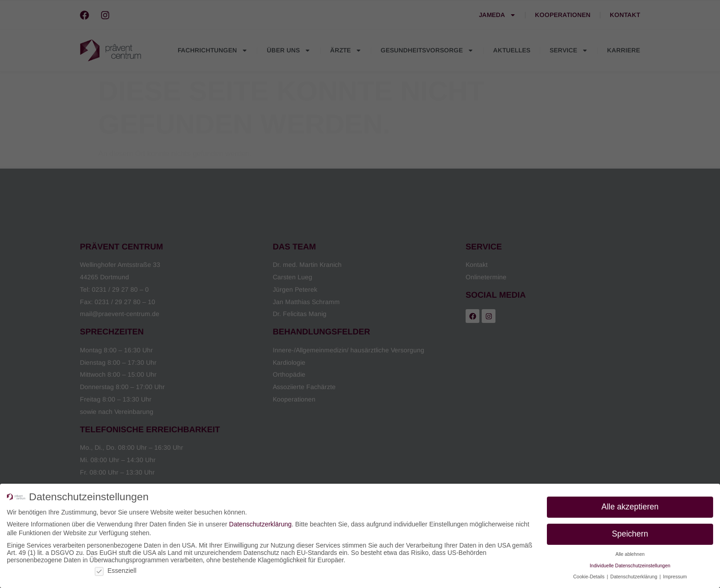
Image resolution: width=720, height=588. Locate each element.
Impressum (675, 577)
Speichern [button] (630, 534)
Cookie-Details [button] (589, 577)
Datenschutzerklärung (260, 524)
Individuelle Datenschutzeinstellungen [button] (630, 565)
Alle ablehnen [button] (630, 554)
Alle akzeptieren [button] (630, 507)
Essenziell (115, 571)
